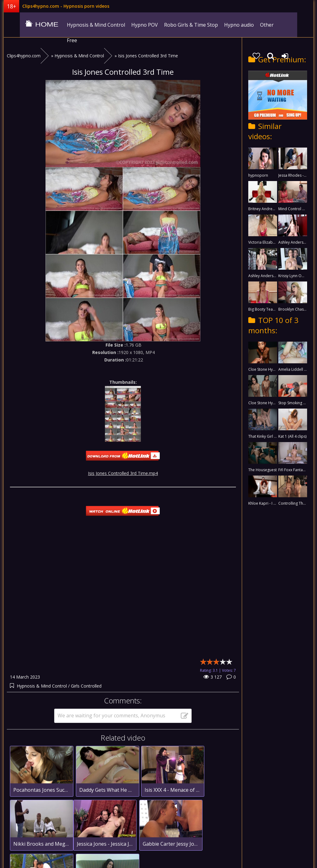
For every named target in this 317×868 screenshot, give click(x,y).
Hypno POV (131, 25)
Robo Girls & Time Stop (177, 25)
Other (253, 25)
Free (271, 25)
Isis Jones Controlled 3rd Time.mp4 (123, 463)
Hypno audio (225, 25)
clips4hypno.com (27, 25)
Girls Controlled (86, 675)
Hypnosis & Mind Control (82, 25)
